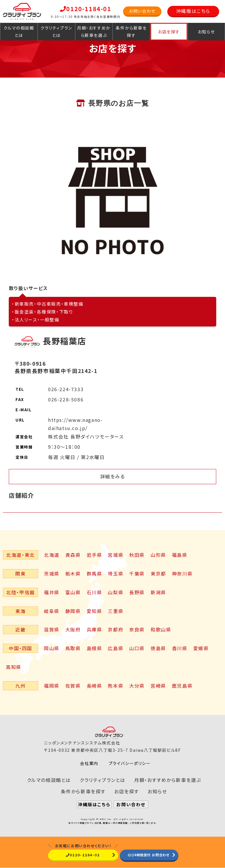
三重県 (116, 611)
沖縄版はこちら (193, 11)
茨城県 (52, 573)
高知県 (14, 667)
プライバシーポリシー (130, 763)
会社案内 (89, 763)
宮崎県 (158, 686)
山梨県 (116, 592)
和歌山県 (161, 629)
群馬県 (94, 573)
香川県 (180, 648)
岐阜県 (52, 611)
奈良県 (137, 629)
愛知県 (94, 611)
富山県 (73, 592)
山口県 (137, 648)
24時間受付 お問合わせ (149, 855)
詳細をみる (113, 476)
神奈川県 (182, 573)
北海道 (52, 555)
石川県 (94, 592)
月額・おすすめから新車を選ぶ (94, 31)
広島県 (116, 648)
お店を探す (169, 32)
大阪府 (73, 629)
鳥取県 (73, 648)
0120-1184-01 (86, 9)
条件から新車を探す (131, 31)
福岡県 (52, 686)
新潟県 (158, 592)
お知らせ (206, 32)
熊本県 (116, 686)
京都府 (116, 629)
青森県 (73, 555)
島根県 (94, 648)
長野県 (137, 592)
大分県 (137, 686)
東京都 (158, 573)
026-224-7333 (66, 389)
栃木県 (73, 573)
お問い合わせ (142, 11)
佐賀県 (73, 686)
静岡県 (73, 611)
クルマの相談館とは (19, 31)
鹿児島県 (182, 686)
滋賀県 (52, 629)
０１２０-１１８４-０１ (79, 855)
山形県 (158, 555)
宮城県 (116, 555)
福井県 (52, 592)
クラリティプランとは (56, 31)
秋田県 (137, 555)
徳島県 (158, 648)
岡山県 (52, 648)
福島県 (180, 555)
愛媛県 (201, 648)
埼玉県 (116, 573)
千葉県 (137, 573)
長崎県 (94, 686)
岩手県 (94, 555)
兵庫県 (94, 629)
